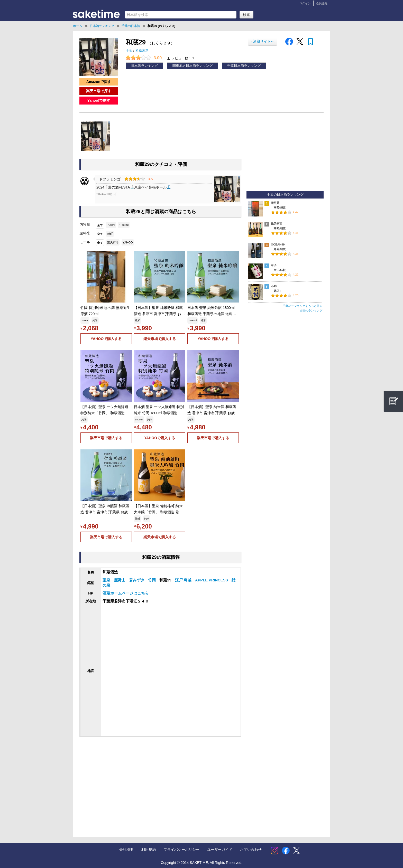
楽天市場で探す (99, 91)
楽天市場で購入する (160, 339)
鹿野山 (120, 580)
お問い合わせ (251, 850)
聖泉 (107, 580)
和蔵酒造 (142, 51)
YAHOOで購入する (106, 339)
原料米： (87, 233)
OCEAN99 (278, 244)
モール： (87, 242)
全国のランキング (311, 310)
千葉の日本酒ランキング (285, 195)
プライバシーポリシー (181, 850)
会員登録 (322, 3)
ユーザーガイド (220, 850)
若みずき (137, 580)
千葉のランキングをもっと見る (303, 306)
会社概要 (126, 850)
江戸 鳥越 (184, 580)
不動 (274, 286)
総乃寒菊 (277, 224)
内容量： (87, 224)
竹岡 (152, 580)
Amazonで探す (99, 82)
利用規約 (149, 850)
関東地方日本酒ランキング (193, 66)
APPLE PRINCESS (212, 580)
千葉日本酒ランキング (244, 66)
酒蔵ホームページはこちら (126, 593)
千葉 (130, 51)
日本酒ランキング (144, 66)
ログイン (305, 3)
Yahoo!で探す (99, 100)
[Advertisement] (121, 782)
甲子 (274, 265)
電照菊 (275, 203)
